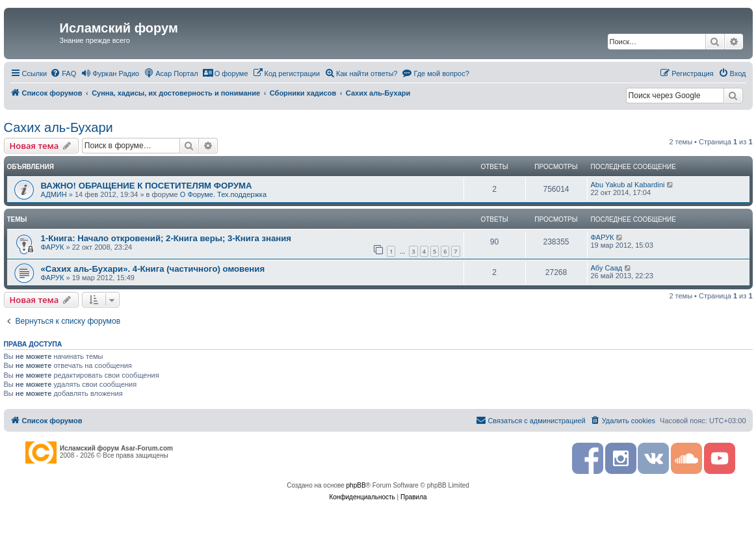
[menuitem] (63, 73)
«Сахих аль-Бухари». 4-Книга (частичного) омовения (153, 269)
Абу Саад (607, 268)
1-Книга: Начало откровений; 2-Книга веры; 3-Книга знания (166, 238)
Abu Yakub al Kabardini (628, 185)
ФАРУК (53, 247)
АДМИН (54, 194)
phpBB (356, 485)
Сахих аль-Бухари (59, 127)
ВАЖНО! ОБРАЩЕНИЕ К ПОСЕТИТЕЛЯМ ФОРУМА (147, 186)
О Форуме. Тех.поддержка (223, 194)
